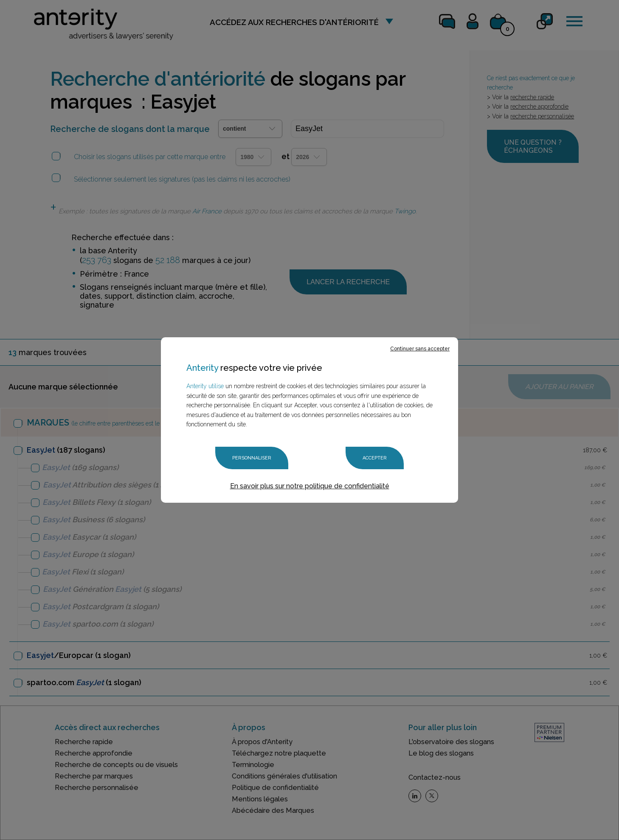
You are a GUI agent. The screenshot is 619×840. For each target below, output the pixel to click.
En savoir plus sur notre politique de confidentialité (310, 486)
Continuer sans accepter (420, 349)
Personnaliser (252, 458)
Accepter (375, 458)
